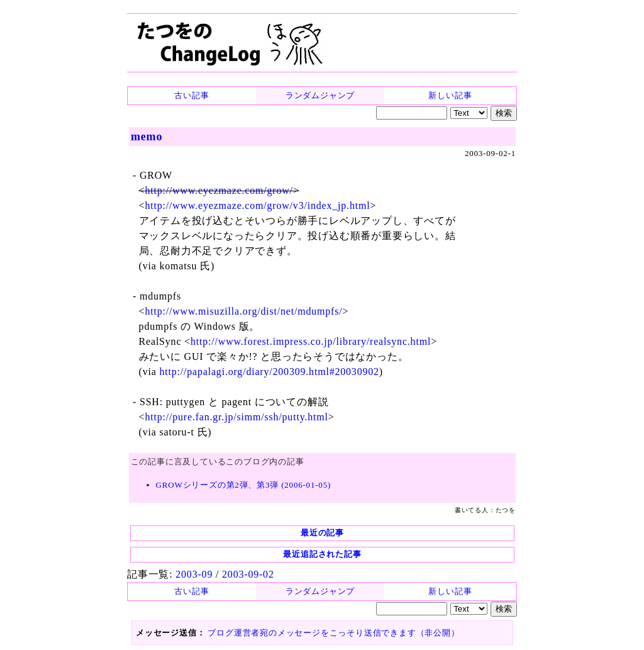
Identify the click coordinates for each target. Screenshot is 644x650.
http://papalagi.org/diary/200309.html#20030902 (269, 372)
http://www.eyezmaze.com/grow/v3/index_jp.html (257, 205)
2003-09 (194, 574)
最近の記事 (322, 533)
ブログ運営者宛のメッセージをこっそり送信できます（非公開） (333, 633)
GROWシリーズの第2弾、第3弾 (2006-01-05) (243, 485)
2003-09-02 (248, 574)
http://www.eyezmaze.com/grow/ (219, 190)
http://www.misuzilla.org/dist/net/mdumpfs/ (243, 311)
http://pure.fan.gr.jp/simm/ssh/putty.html (236, 417)
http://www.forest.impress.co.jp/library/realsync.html (311, 341)
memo (147, 137)
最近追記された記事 (322, 554)
